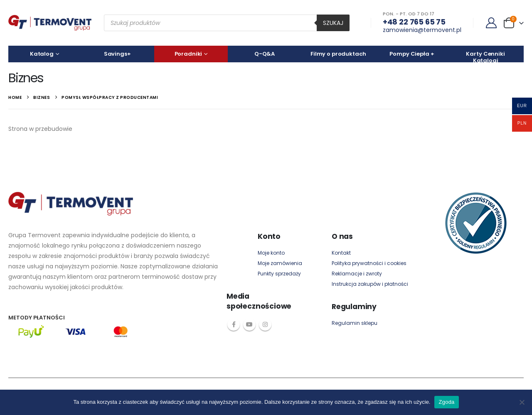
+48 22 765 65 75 (414, 22)
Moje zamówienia (280, 263)
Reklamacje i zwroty (357, 274)
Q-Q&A (265, 54)
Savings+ (117, 54)
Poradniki (188, 54)
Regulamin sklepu (355, 323)
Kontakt (341, 253)
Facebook (234, 324)
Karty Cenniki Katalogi (485, 56)
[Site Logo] (50, 23)
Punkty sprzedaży (279, 274)
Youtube (249, 324)
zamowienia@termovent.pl (422, 30)
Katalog (42, 54)
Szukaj (333, 23)
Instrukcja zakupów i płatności (370, 284)
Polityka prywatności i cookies (369, 263)
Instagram (265, 324)
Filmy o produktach (338, 54)
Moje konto (271, 253)
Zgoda (446, 402)
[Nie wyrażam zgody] (522, 402)
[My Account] (491, 23)
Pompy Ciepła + (412, 54)
